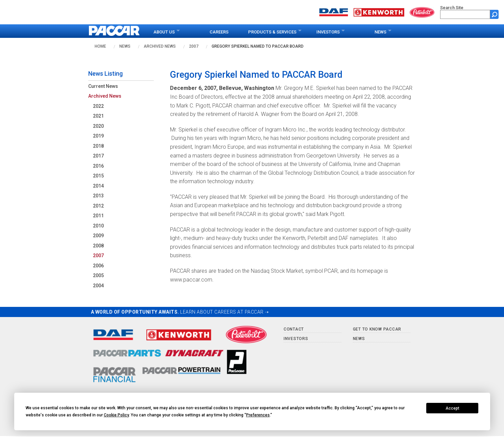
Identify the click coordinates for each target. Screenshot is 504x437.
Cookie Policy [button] (116, 415)
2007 (194, 46)
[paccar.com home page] (114, 31)
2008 (98, 246)
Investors (328, 32)
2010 (98, 226)
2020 (98, 126)
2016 (98, 166)
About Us (164, 32)
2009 (98, 236)
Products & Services (272, 32)
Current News (103, 86)
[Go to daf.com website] (334, 12)
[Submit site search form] (494, 14)
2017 (98, 156)
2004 (98, 286)
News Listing (105, 74)
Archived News (160, 46)
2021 (98, 116)
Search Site (452, 8)
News (380, 32)
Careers (219, 32)
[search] (465, 14)
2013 (98, 196)
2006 (98, 266)
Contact (294, 329)
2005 (98, 275)
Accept (452, 408)
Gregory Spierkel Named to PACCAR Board (258, 46)
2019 (98, 136)
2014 (98, 186)
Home (100, 46)
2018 (98, 146)
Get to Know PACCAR (377, 329)
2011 (98, 216)
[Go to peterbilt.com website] (422, 12)
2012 (98, 206)
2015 (98, 176)
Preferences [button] (258, 415)
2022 (98, 106)
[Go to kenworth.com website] (379, 12)
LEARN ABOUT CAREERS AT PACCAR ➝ (225, 312)
